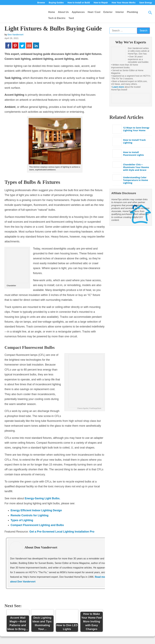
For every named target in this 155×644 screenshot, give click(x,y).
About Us (63, 12)
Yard (71, 18)
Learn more (118, 87)
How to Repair (101, 3)
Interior (120, 12)
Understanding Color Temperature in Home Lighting (136, 180)
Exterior (108, 12)
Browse (41, 3)
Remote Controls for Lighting (30, 515)
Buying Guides (56, 3)
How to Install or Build (79, 3)
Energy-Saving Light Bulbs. (42, 498)
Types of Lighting (22, 520)
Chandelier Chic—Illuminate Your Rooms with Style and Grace (136, 167)
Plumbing (132, 12)
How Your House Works (124, 3)
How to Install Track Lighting (134, 141)
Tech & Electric (57, 18)
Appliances (78, 12)
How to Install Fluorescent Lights (133, 153)
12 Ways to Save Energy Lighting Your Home (136, 129)
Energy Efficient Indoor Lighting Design (36, 510)
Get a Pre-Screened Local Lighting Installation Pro (62, 532)
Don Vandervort (15, 35)
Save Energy (146, 3)
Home (51, 12)
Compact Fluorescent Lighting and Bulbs (37, 525)
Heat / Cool (94, 12)
